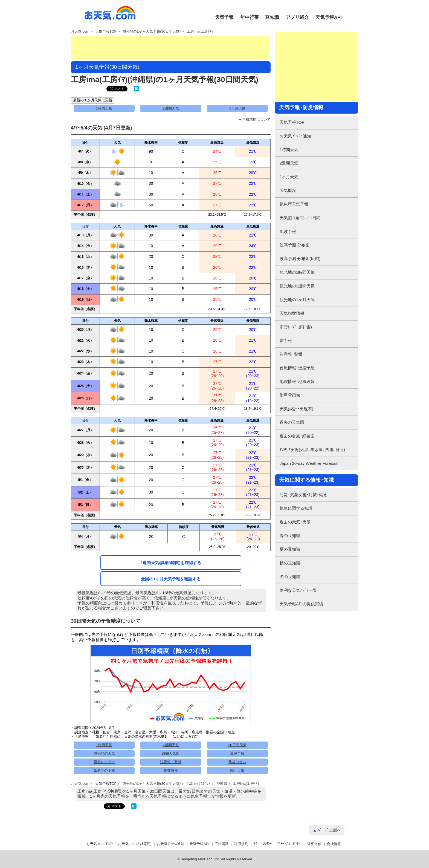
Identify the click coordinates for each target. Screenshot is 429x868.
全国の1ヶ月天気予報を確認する (171, 579)
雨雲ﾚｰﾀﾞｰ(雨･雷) (296, 327)
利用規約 (241, 844)
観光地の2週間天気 (297, 286)
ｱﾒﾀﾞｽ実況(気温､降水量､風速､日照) (312, 450)
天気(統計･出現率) (296, 409)
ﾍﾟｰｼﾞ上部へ (330, 830)
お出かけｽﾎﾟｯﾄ (198, 784)
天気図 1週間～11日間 (300, 218)
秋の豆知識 (290, 563)
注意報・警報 (171, 762)
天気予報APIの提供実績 (301, 604)
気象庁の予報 (104, 770)
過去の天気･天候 (295, 522)
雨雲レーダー (104, 762)
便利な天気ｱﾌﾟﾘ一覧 (298, 590)
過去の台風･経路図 (297, 436)
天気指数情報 (292, 313)
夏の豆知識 (290, 549)
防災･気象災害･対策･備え (303, 495)
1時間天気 (104, 108)
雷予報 (286, 340)
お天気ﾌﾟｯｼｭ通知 (295, 136)
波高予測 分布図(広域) (300, 259)
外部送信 (314, 844)
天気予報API (329, 17)
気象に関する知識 (296, 508)
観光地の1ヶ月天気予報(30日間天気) (152, 31)
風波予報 (237, 753)
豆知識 (272, 17)
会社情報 (334, 844)
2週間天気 (171, 108)
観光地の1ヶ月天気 (297, 300)
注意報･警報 (291, 354)
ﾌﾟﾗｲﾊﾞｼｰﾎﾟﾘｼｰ (290, 844)
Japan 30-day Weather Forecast (309, 463)
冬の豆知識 (290, 577)
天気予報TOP (106, 31)
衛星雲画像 (290, 395)
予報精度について (256, 119)
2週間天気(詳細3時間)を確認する (171, 563)
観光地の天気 (104, 753)
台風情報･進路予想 (297, 368)
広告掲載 (222, 844)
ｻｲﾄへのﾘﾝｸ (263, 844)
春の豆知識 (290, 536)
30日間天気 (237, 745)
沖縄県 (222, 784)
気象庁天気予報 (294, 204)
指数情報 (171, 770)
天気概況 (288, 190)
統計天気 (237, 770)
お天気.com (110, 16)
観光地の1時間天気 (297, 272)
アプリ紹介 (297, 17)
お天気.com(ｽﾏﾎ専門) (135, 844)
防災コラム (237, 762)
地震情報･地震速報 (297, 381)
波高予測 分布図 (295, 245)
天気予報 (224, 17)
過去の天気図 (292, 422)
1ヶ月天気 (237, 108)
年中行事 (250, 17)
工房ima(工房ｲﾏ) (200, 31)
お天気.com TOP (99, 844)
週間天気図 (171, 753)
